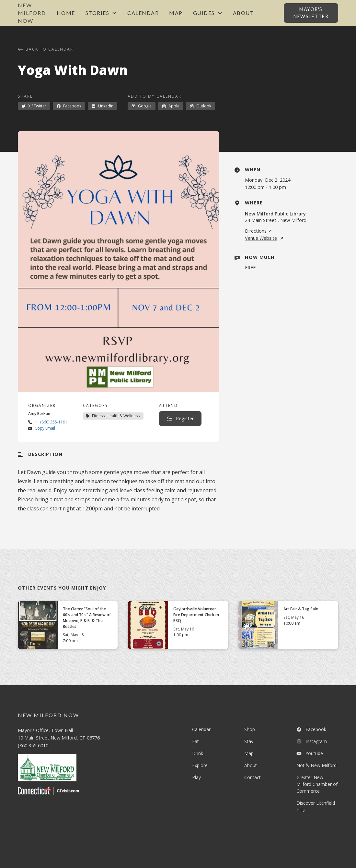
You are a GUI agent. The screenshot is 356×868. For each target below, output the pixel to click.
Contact (253, 777)
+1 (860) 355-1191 (51, 422)
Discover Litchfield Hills (316, 806)
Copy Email (45, 428)
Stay (249, 741)
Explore (200, 765)
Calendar (143, 13)
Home (66, 13)
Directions (258, 231)
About (244, 13)
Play (196, 777)
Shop (250, 729)
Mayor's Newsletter (311, 13)
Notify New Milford (316, 765)
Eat (195, 741)
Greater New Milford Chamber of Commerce (317, 784)
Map (176, 13)
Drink (198, 753)
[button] (101, 13)
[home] (35, 13)
